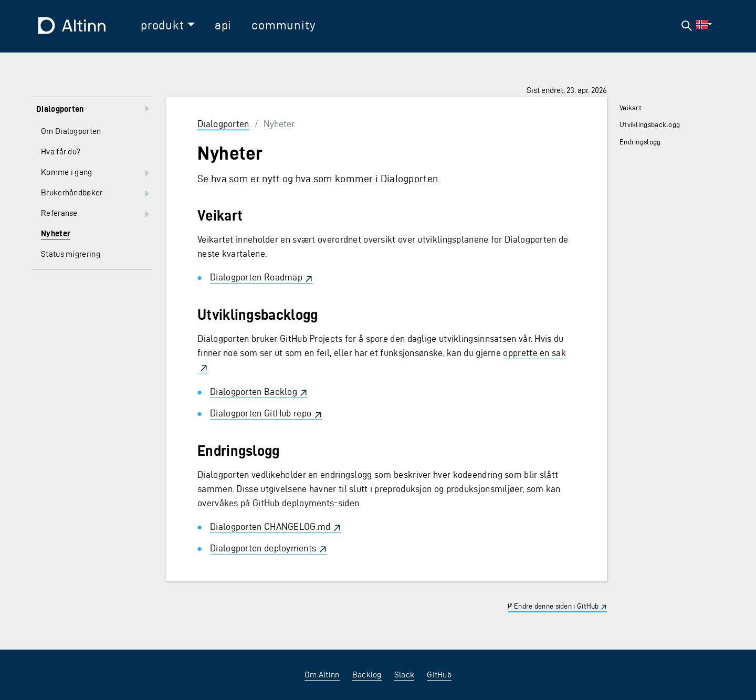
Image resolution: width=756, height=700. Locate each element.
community (283, 25)
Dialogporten (223, 124)
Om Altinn (322, 675)
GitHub (439, 675)
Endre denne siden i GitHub (553, 606)
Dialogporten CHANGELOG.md (270, 526)
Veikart (631, 108)
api (223, 25)
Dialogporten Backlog (254, 391)
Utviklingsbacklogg (650, 125)
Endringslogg (640, 142)
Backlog (367, 675)
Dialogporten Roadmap (256, 277)
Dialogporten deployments (263, 548)
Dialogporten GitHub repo (261, 413)
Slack (405, 675)
